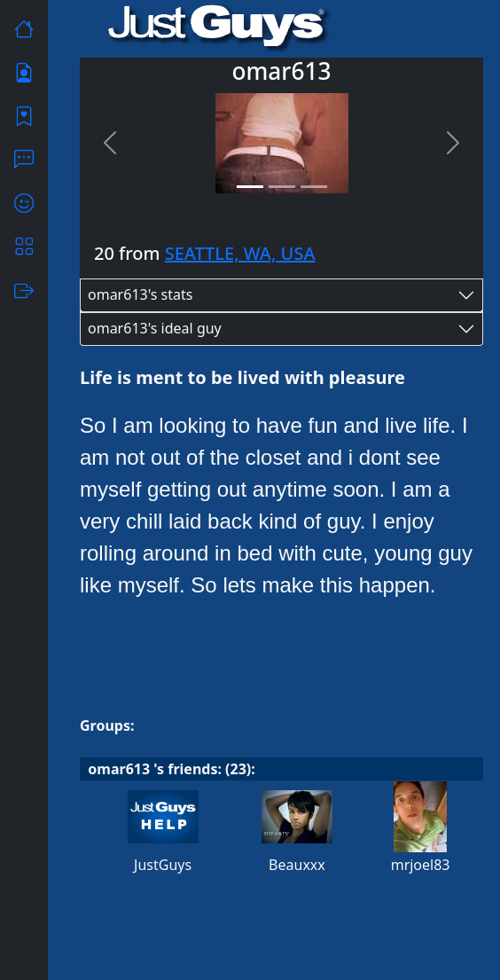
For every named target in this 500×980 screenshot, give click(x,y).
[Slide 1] (250, 187)
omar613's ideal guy (155, 328)
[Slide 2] (282, 187)
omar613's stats (140, 294)
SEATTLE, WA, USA (240, 253)
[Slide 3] (314, 187)
